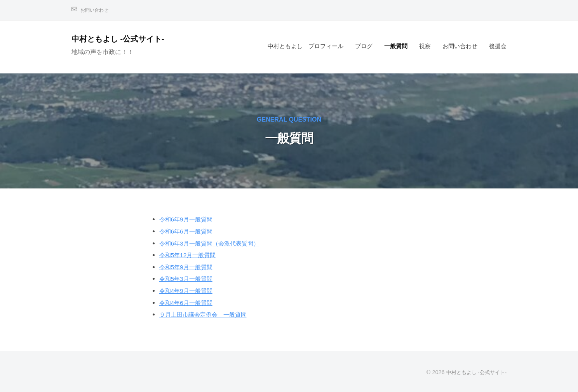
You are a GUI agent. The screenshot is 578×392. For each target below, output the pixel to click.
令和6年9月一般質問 (189, 219)
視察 (425, 46)
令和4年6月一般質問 (189, 303)
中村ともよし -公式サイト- (124, 39)
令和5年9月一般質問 (189, 267)
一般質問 (396, 46)
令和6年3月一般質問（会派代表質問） (216, 243)
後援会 (498, 46)
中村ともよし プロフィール (306, 46)
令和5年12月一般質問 (191, 255)
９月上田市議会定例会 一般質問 (209, 314)
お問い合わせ (97, 10)
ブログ (364, 46)
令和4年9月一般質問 (189, 291)
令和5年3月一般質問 (189, 279)
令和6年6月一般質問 (189, 231)
